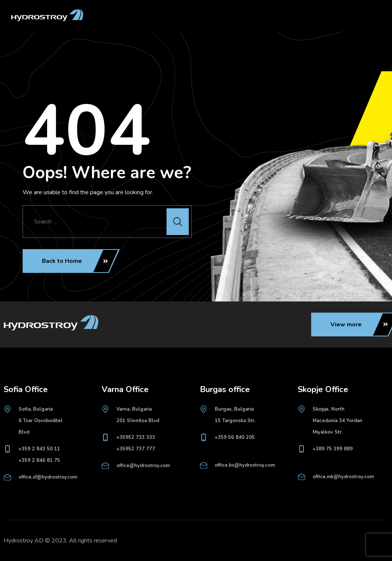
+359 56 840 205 (235, 437)
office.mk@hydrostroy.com (343, 477)
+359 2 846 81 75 (39, 460)
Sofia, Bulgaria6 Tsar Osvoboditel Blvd (41, 421)
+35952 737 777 (136, 449)
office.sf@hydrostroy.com (48, 477)
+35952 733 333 (136, 437)
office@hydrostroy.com (143, 466)
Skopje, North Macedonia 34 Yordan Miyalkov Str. (337, 421)
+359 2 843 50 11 (39, 449)
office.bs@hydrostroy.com (245, 465)
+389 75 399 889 (333, 449)
